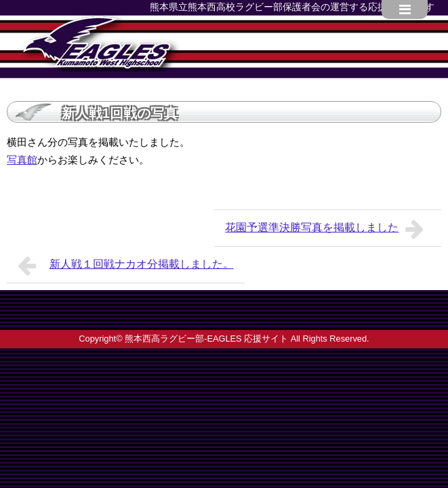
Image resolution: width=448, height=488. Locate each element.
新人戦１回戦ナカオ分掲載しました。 (126, 266)
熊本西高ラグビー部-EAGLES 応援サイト (206, 339)
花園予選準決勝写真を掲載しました (328, 229)
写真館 (22, 160)
